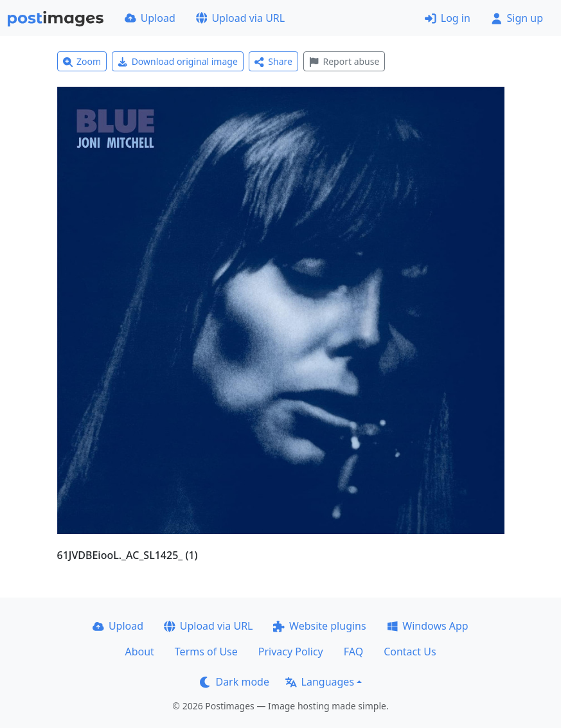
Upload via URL (240, 18)
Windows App (428, 626)
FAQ (353, 652)
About (139, 652)
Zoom (82, 61)
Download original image (178, 61)
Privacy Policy (291, 652)
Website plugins (319, 626)
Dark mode (235, 682)
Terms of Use (206, 652)
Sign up (517, 18)
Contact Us (410, 652)
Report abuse (344, 61)
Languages (320, 682)
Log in (448, 18)
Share (273, 61)
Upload (150, 18)
